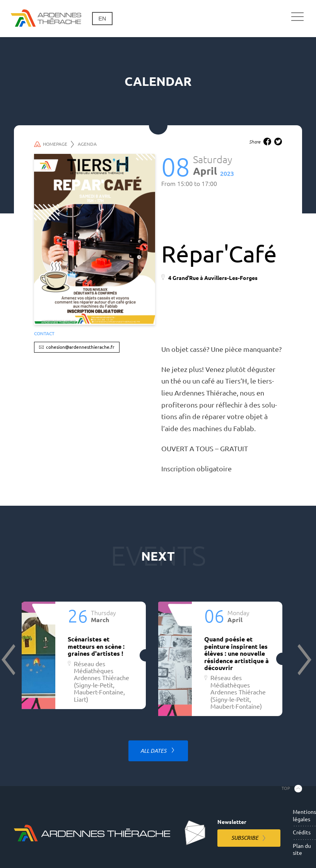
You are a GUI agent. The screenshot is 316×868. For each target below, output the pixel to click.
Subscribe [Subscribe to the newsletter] (245, 838)
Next (304, 660)
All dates (154, 751)
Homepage (54, 144)
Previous (9, 660)
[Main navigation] (297, 17)
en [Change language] (102, 19)
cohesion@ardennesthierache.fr (80, 347)
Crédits (302, 832)
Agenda (87, 144)
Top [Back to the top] (286, 788)
